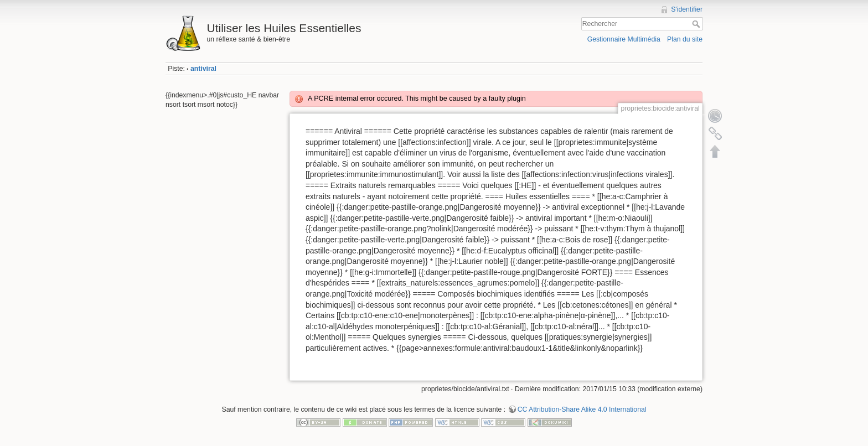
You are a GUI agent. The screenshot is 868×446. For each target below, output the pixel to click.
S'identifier (687, 9)
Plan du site (685, 39)
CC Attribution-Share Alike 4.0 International (582, 409)
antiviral (203, 69)
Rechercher (697, 24)
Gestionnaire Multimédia (624, 39)
